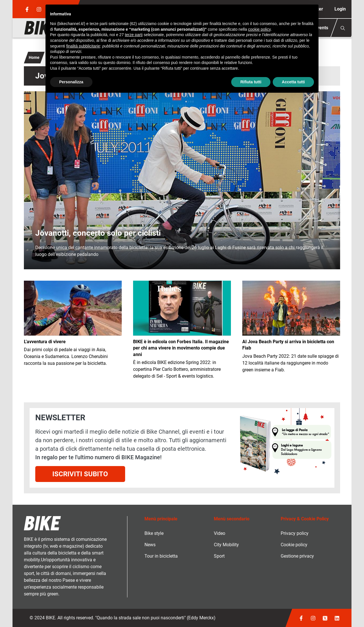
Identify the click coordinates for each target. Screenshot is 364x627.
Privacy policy (295, 533)
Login (340, 9)
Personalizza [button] (71, 82)
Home (34, 57)
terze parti (134, 35)
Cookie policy (294, 545)
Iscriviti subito (80, 474)
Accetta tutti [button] (293, 82)
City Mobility (226, 545)
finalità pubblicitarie (83, 46)
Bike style (154, 533)
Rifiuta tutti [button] (251, 82)
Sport (219, 556)
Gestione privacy (297, 556)
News (150, 545)
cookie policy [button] (259, 29)
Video (220, 533)
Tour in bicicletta (161, 556)
